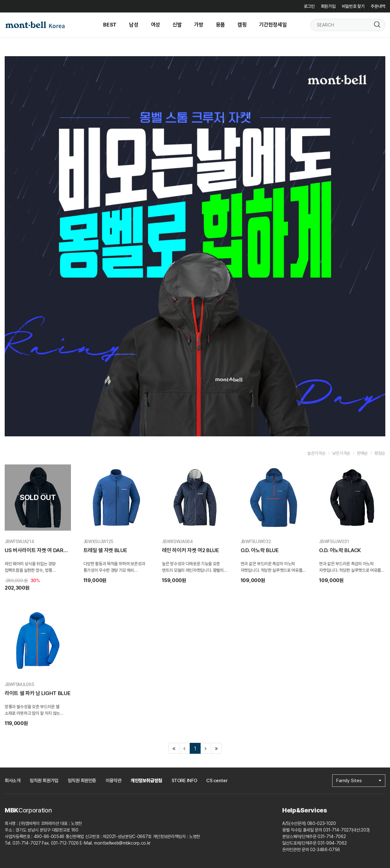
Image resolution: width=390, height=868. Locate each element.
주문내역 (378, 6)
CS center (217, 781)
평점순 (380, 453)
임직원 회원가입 (44, 781)
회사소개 (12, 781)
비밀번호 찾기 (353, 6)
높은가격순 (316, 453)
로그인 (309, 6)
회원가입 (328, 6)
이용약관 (113, 781)
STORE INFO (184, 781)
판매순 (362, 453)
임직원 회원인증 (82, 781)
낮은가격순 (341, 453)
